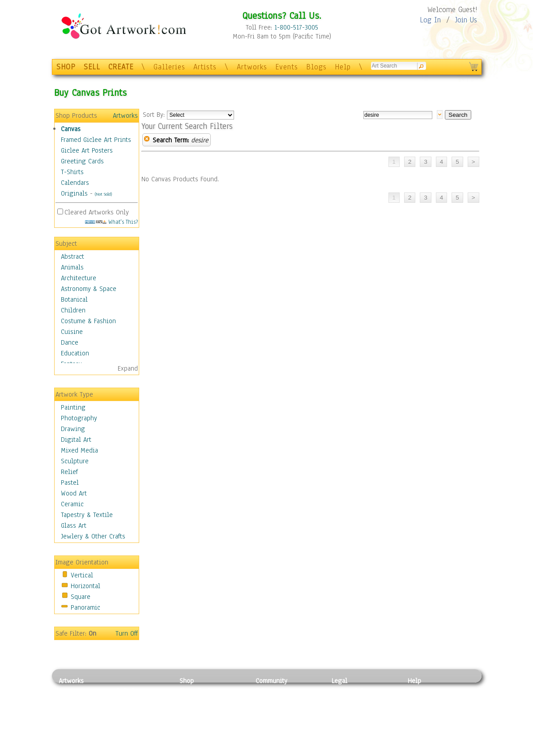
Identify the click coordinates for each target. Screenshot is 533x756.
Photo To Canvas (203, 691)
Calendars (75, 183)
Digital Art (76, 440)
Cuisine (72, 332)
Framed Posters (201, 701)
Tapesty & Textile (142, 731)
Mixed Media (79, 450)
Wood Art (74, 493)
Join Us (466, 20)
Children (73, 310)
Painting (73, 407)
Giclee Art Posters (87, 150)
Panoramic (85, 607)
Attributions (346, 711)
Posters (190, 711)
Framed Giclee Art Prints (96, 140)
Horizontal (85, 586)
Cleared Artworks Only (97, 212)
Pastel (70, 483)
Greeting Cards (82, 161)
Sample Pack (426, 701)
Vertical (82, 575)
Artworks (252, 67)
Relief (69, 472)
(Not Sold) (103, 194)
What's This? (111, 222)
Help (343, 67)
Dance (70, 342)
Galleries (169, 67)
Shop (187, 681)
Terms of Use (350, 701)
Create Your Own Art (208, 751)
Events (287, 67)
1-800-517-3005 (296, 27)
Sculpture (75, 461)
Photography (79, 418)
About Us (421, 711)
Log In (430, 20)
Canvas (71, 129)
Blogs (316, 67)
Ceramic (72, 504)
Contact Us (423, 691)
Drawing (73, 429)
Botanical (74, 299)
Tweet (416, 751)
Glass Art (74, 525)
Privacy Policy (352, 691)
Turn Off (127, 633)
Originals (74, 193)
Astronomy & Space (89, 289)
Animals (72, 267)
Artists (205, 67)
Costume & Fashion (88, 321)
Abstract (72, 256)
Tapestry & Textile (87, 515)
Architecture (79, 278)
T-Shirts (72, 172)
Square (81, 597)
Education (75, 353)
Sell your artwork (281, 731)
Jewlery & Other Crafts (93, 536)
